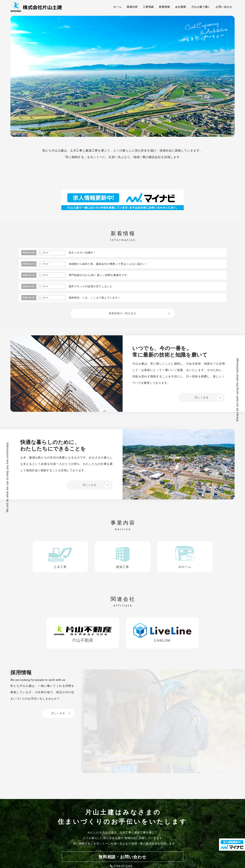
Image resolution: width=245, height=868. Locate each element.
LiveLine (162, 640)
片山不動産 (83, 640)
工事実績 (148, 7)
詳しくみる (58, 713)
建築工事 (122, 567)
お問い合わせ (224, 7)
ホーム (117, 7)
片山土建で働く (201, 7)
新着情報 (164, 7)
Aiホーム (185, 567)
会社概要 (181, 7)
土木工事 (60, 567)
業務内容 (132, 7)
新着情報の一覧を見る (123, 313)
